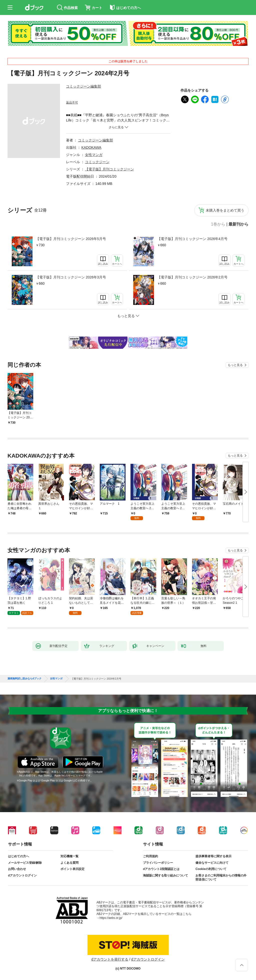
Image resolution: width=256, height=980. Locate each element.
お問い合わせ (17, 869)
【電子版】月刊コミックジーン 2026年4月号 (192, 239)
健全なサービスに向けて (212, 863)
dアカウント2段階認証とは (161, 869)
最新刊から (238, 224)
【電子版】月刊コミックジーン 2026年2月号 (192, 277)
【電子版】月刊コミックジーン (109, 169)
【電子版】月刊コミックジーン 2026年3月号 (71, 277)
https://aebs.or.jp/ (111, 918)
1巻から (218, 224)
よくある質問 (69, 863)
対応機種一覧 (69, 856)
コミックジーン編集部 (83, 86)
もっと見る (235, 365)
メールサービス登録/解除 (25, 863)
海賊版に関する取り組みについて (165, 875)
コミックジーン (97, 162)
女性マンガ (94, 155)
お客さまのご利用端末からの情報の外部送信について (221, 877)
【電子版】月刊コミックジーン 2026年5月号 (71, 239)
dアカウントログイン (22, 875)
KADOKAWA (91, 147)
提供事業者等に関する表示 (213, 856)
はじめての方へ (18, 856)
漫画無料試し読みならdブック (24, 679)
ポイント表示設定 (72, 869)
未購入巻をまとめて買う (225, 210)
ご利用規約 (150, 856)
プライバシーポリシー (158, 863)
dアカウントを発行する (110, 959)
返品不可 (72, 103)
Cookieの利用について (211, 869)
